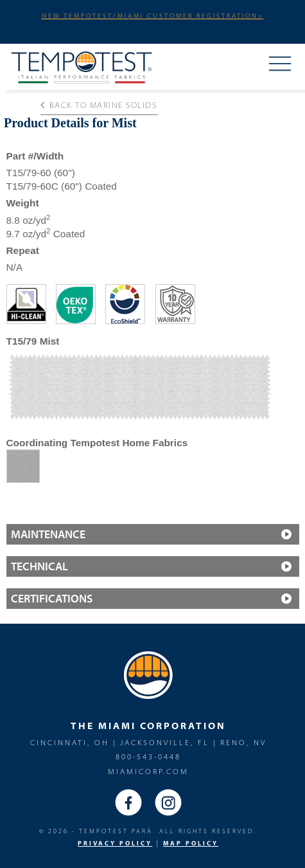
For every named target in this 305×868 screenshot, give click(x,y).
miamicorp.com (148, 771)
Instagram (168, 802)
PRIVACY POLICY (115, 843)
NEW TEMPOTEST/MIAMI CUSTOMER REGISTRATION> (153, 15)
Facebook (128, 802)
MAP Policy (191, 843)
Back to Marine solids (99, 105)
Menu (280, 65)
